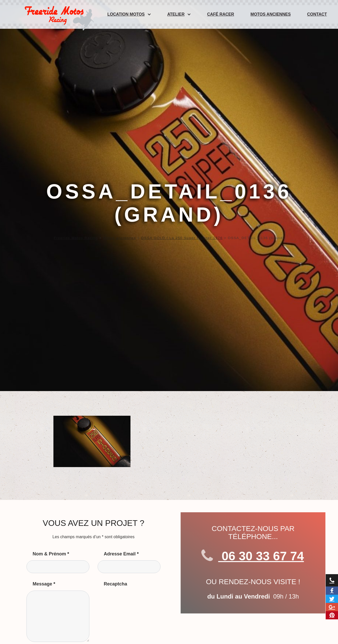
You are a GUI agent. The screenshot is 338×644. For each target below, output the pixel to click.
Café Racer (220, 14)
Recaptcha (115, 584)
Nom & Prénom (51, 554)
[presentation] (137, 601)
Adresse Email (121, 554)
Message (44, 584)
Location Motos (126, 14)
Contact (317, 14)
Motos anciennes (270, 14)
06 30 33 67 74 (269, 556)
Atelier (176, 14)
